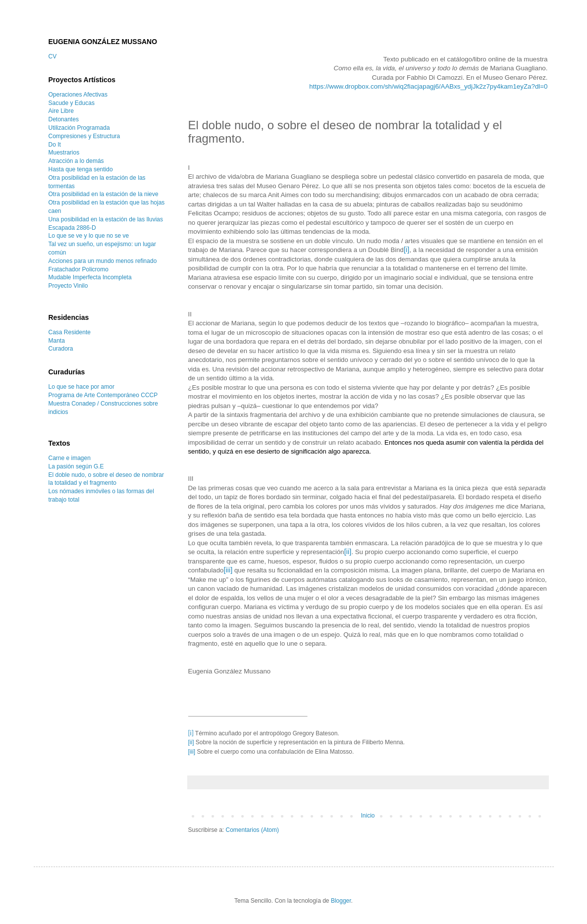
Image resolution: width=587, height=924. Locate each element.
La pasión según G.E (76, 466)
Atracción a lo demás (76, 161)
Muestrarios (64, 153)
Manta (57, 341)
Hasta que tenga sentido (81, 169)
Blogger (341, 901)
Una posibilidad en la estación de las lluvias (106, 219)
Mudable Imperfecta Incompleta (90, 277)
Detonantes (64, 119)
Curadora (61, 349)
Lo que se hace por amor (81, 387)
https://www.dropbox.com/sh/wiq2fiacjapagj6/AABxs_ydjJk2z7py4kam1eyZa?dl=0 (428, 86)
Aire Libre (61, 111)
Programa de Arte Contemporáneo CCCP (103, 395)
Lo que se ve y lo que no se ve (89, 236)
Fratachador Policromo (79, 269)
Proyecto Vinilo (68, 286)
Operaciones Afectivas (78, 95)
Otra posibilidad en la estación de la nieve (104, 194)
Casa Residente (70, 332)
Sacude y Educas (72, 103)
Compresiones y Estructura (84, 136)
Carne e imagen (70, 458)
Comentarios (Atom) (252, 830)
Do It (55, 145)
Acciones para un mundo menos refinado (103, 261)
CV (53, 56)
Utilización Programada (79, 128)
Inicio (368, 816)
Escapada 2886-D (72, 228)
